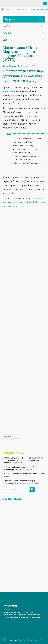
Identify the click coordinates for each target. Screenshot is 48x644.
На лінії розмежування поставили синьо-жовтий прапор (24, 475)
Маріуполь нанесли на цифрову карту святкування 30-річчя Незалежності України (22, 482)
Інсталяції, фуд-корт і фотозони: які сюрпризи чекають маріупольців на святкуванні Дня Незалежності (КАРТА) (23, 460)
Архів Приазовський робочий (15, 615)
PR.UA (16, 103)
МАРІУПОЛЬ (7, 437)
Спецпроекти (30, 612)
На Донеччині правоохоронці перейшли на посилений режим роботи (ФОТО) (21, 468)
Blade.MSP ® (23, 640)
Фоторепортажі (35, 615)
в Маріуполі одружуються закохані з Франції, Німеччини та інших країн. (24, 202)
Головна (7, 612)
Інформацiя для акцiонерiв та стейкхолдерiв (22, 617)
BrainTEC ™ (37, 640)
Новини (14, 612)
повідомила (9, 91)
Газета (21, 612)
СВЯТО (16, 437)
